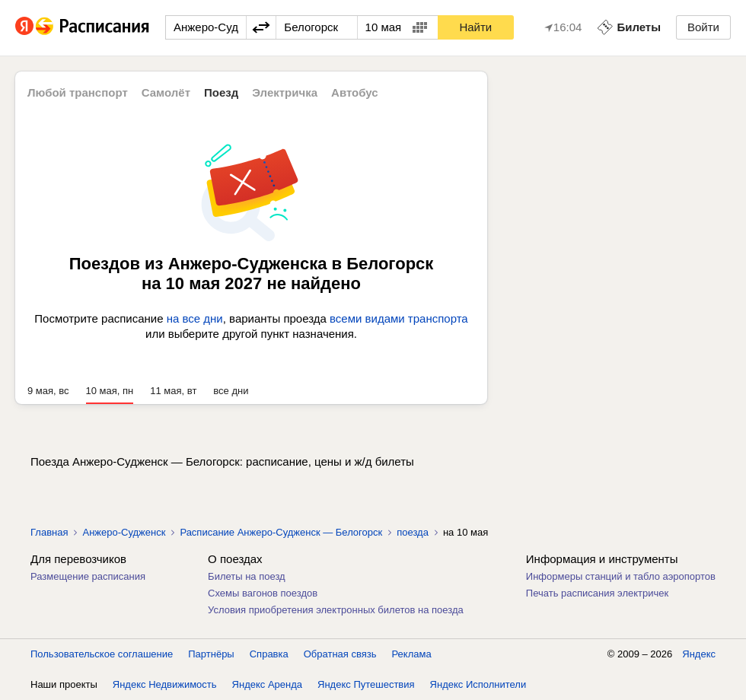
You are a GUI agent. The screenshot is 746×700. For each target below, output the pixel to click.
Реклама (412, 654)
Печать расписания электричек (597, 593)
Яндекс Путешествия (366, 684)
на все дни (195, 318)
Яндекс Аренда (267, 684)
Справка (269, 654)
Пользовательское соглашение (102, 654)
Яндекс (699, 654)
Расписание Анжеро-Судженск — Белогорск (281, 532)
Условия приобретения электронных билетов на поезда (336, 610)
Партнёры (211, 654)
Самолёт (166, 92)
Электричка (285, 92)
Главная (49, 532)
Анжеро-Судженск (124, 532)
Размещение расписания (88, 576)
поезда (413, 532)
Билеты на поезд (247, 576)
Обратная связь (340, 654)
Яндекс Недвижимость (165, 684)
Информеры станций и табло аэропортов (621, 576)
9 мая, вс (48, 391)
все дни (231, 391)
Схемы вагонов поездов (263, 593)
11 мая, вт (173, 391)
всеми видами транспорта (399, 318)
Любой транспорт (78, 92)
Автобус (355, 92)
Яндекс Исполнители (478, 684)
